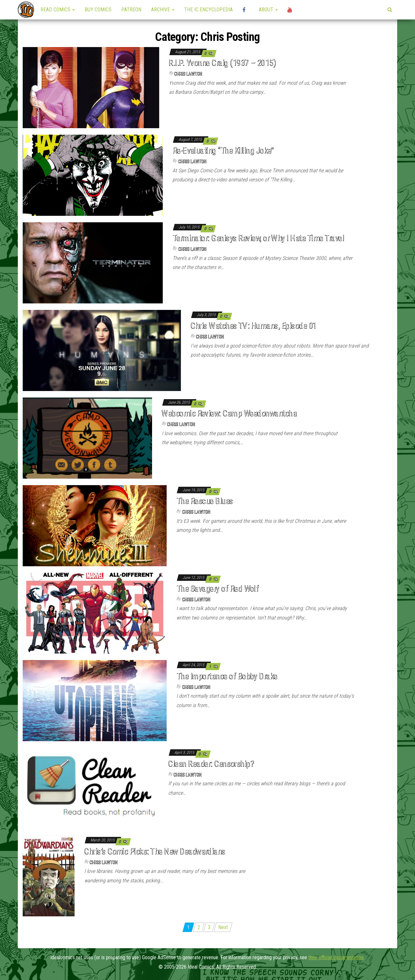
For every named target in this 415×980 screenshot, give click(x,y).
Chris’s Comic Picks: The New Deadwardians (155, 851)
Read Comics (58, 10)
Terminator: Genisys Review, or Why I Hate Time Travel (258, 238)
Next (223, 927)
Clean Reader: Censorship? (211, 764)
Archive (163, 10)
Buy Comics (98, 10)
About (268, 10)
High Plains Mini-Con (246, 10)
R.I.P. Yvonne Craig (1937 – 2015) (222, 63)
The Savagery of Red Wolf (218, 588)
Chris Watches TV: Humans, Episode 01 (254, 325)
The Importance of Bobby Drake (227, 676)
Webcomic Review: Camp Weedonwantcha (229, 413)
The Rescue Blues (205, 501)
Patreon (131, 10)
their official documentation (336, 957)
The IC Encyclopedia (208, 10)
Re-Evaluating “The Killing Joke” (223, 150)
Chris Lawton (189, 74)
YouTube (291, 10)
